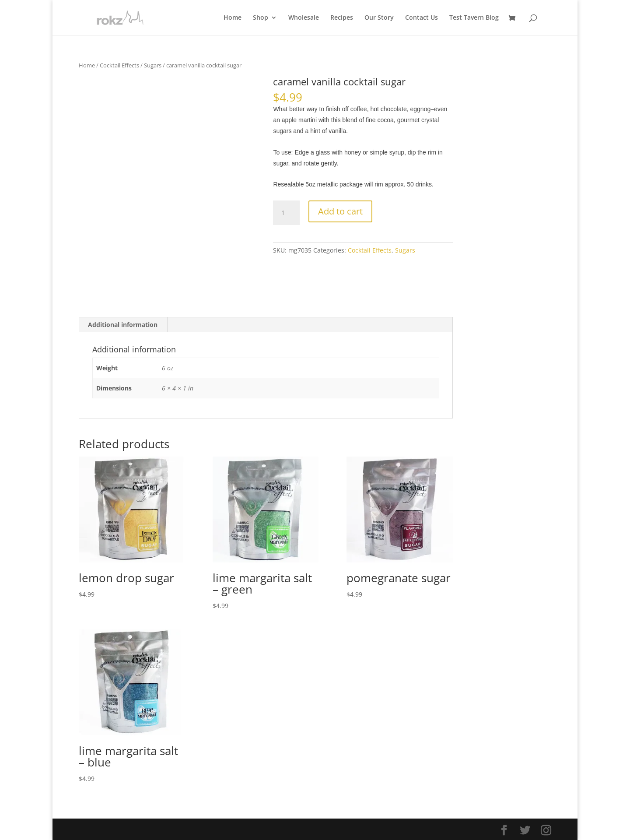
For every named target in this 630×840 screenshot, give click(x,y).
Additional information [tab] (123, 325)
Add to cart (340, 211)
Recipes (342, 18)
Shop (261, 18)
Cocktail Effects (119, 65)
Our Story (379, 18)
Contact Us (422, 18)
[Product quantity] (286, 213)
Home (233, 18)
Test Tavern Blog (474, 18)
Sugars (153, 65)
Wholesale (304, 18)
